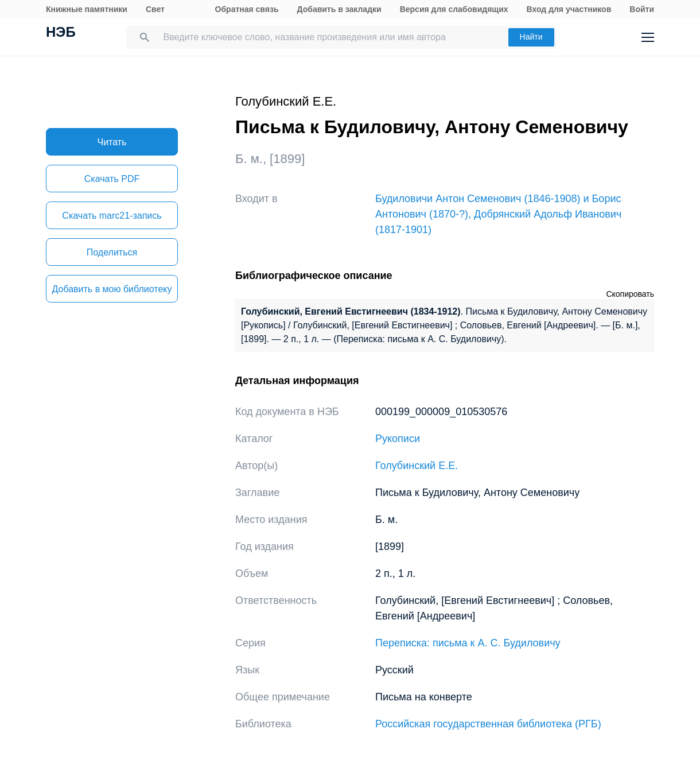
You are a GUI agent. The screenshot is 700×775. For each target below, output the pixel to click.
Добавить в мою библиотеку (112, 289)
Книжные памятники (87, 9)
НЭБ (61, 33)
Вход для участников (569, 9)
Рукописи (398, 439)
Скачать (112, 179)
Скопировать (630, 294)
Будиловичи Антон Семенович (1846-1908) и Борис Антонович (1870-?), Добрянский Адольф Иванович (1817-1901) (498, 214)
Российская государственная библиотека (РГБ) (488, 724)
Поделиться (112, 252)
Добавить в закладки (339, 9)
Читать (112, 142)
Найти (531, 37)
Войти (642, 9)
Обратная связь (247, 9)
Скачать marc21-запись (112, 216)
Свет (155, 9)
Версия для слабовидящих (454, 9)
